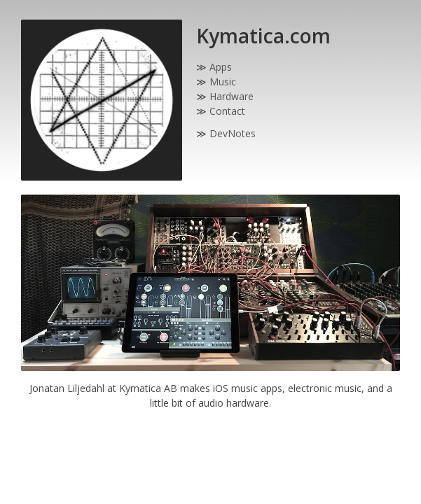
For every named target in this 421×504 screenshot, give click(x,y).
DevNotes (233, 133)
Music (223, 82)
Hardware (232, 96)
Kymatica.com (263, 36)
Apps (221, 67)
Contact (227, 111)
